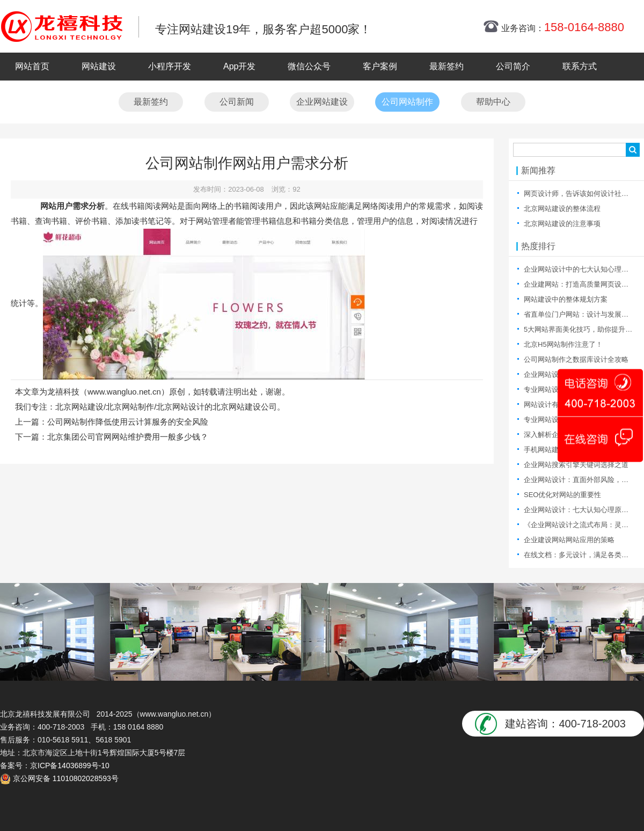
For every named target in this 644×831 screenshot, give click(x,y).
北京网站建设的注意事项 (562, 224)
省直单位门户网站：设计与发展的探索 (583, 314)
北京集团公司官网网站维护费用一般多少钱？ (128, 437)
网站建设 (99, 66)
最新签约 (447, 66)
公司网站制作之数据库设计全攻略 (576, 359)
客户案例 (380, 66)
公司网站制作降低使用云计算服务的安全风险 (128, 422)
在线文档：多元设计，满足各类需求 (580, 555)
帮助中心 (493, 102)
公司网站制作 (407, 102)
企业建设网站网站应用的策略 (569, 540)
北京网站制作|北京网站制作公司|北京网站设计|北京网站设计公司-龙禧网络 (62, 26)
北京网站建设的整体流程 (562, 209)
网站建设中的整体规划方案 (566, 299)
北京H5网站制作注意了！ (563, 344)
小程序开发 (170, 66)
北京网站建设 (79, 407)
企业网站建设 (322, 102)
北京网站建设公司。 (249, 407)
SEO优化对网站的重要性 (562, 495)
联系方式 (580, 66)
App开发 (239, 66)
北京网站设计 (180, 407)
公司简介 (513, 66)
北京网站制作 (130, 407)
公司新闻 (237, 102)
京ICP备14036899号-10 (70, 766)
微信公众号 (309, 66)
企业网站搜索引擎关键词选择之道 (576, 465)
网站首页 (32, 66)
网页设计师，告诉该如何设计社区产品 (583, 194)
